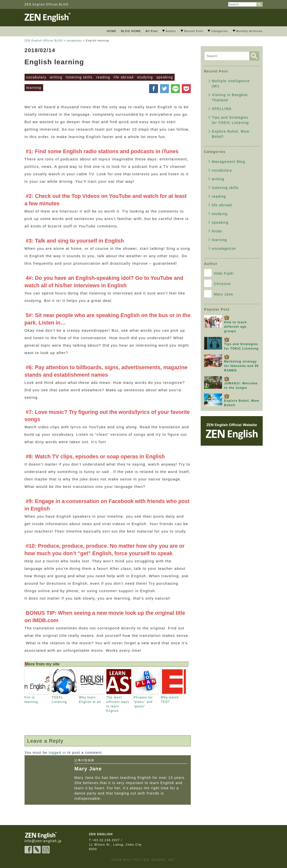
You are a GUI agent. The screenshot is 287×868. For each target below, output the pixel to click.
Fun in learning (31, 700)
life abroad (124, 77)
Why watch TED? (170, 700)
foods (217, 231)
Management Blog (229, 162)
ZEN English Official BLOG (47, 4)
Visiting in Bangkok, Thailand (230, 97)
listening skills (79, 77)
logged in (57, 753)
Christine (218, 283)
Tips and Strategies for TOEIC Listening (230, 120)
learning (34, 88)
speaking (165, 77)
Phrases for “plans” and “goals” (143, 702)
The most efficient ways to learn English (118, 704)
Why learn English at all (90, 700)
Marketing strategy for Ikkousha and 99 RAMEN (241, 366)
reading (103, 77)
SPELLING (222, 109)
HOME (112, 31)
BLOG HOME (131, 31)
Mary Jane (219, 294)
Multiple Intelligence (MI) (231, 84)
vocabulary (36, 77)
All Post (152, 31)
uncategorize (224, 249)
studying (145, 77)
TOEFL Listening (60, 700)
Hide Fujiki (219, 273)
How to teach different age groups (236, 327)
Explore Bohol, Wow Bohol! (231, 134)
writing (56, 77)
